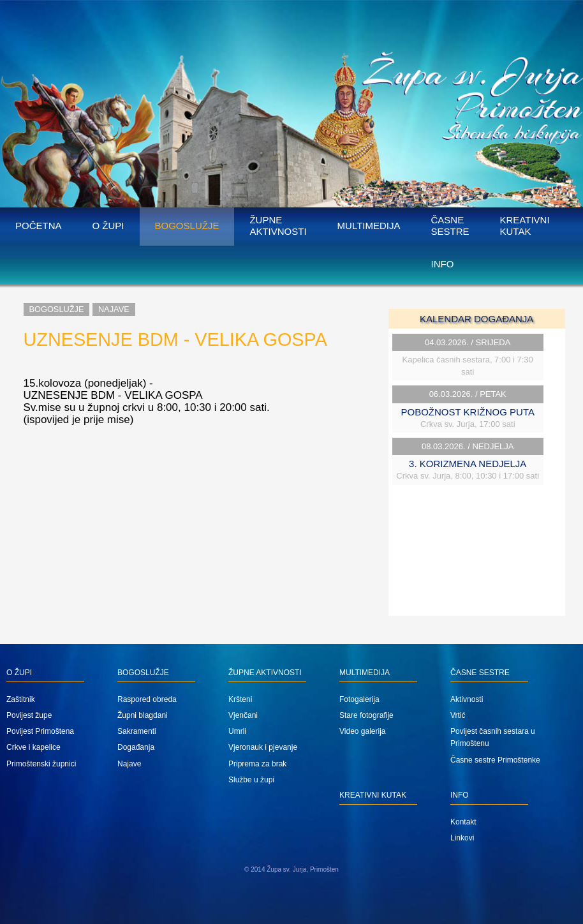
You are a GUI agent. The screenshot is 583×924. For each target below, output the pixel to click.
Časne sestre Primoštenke (495, 760)
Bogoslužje (187, 226)
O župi (108, 226)
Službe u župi (251, 780)
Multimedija (369, 226)
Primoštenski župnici (41, 764)
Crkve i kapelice (33, 747)
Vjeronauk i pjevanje (263, 747)
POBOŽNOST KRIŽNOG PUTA (467, 412)
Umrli (237, 731)
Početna (39, 226)
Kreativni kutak (525, 226)
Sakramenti (137, 731)
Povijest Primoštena (40, 731)
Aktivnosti (467, 699)
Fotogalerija (359, 699)
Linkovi (462, 838)
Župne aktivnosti (278, 226)
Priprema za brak (257, 764)
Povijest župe (29, 715)
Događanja (136, 747)
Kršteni (240, 699)
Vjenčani (243, 715)
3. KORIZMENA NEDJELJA (468, 464)
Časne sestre (450, 226)
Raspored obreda (147, 699)
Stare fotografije (366, 715)
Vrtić (458, 715)
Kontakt (463, 822)
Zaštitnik (21, 699)
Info (442, 264)
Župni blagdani (143, 715)
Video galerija (363, 731)
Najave (114, 310)
